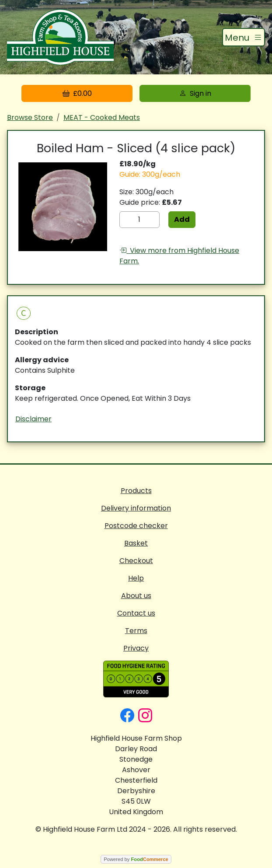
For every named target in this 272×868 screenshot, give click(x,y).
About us (136, 596)
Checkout (136, 561)
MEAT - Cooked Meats (102, 117)
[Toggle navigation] (244, 37)
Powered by (136, 859)
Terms (136, 631)
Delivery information (136, 508)
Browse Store (30, 117)
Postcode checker (136, 526)
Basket (136, 543)
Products (136, 491)
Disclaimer (33, 419)
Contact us (136, 613)
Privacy (136, 648)
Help (136, 578)
